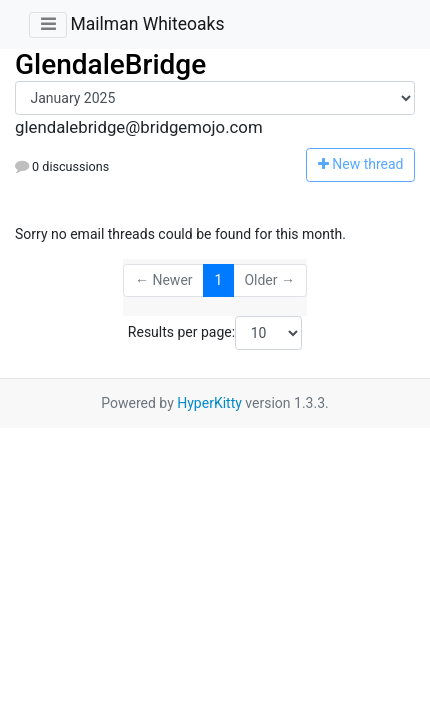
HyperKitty (209, 403)
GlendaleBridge (110, 64)
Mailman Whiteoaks (147, 24)
